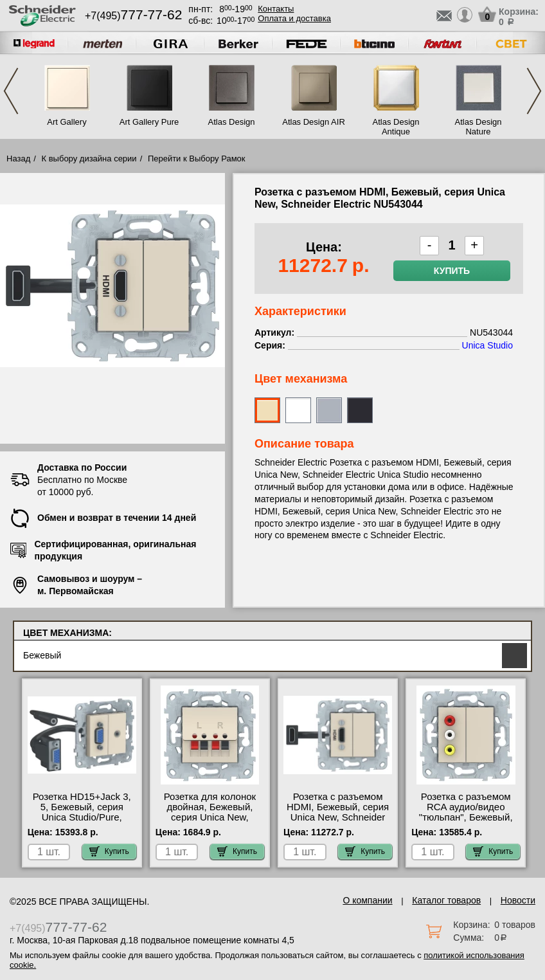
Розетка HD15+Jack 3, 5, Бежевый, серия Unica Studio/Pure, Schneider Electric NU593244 (82, 817)
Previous (11, 91)
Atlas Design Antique (396, 127)
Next (534, 91)
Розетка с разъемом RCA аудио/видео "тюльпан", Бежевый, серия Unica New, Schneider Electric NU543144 (466, 822)
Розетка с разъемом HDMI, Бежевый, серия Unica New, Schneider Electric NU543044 (338, 812)
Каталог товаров (446, 900)
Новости (518, 900)
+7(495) (133, 16)
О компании (367, 900)
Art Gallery (67, 122)
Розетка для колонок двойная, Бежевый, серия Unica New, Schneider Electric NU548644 (210, 817)
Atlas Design (232, 122)
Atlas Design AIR (314, 122)
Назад (18, 159)
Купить (452, 271)
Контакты (276, 9)
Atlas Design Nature (478, 127)
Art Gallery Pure (149, 122)
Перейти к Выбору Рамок (197, 159)
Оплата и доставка (294, 18)
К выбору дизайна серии (89, 159)
